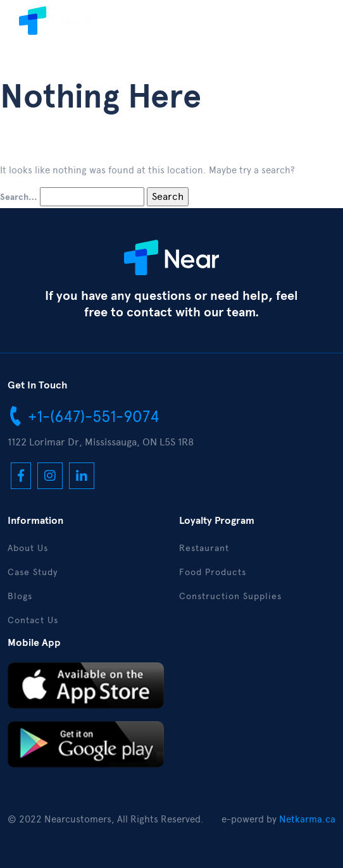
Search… (19, 197)
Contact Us (33, 620)
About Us (28, 548)
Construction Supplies (230, 596)
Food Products (213, 572)
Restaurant (204, 548)
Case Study (33, 572)
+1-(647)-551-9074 (84, 416)
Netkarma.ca (307, 819)
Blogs (20, 596)
